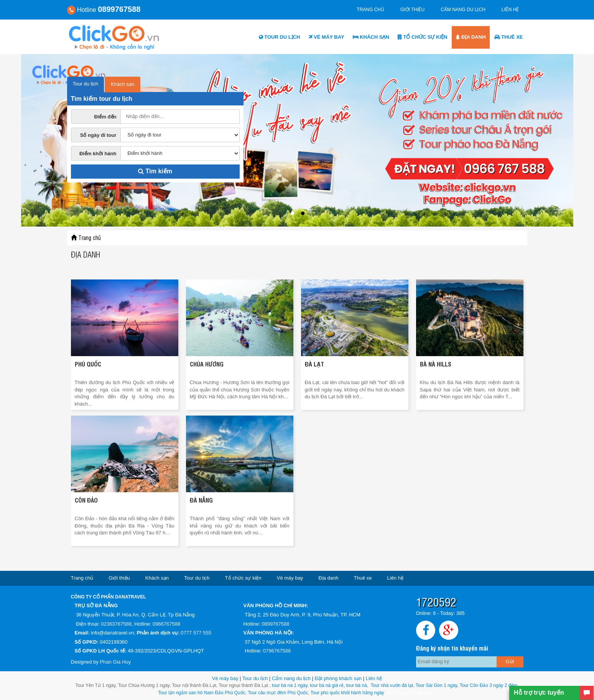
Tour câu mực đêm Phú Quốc (277, 693)
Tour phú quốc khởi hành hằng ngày (347, 693)
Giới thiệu (412, 10)
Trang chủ (370, 10)
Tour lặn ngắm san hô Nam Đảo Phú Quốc (202, 693)
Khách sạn (371, 37)
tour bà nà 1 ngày (290, 685)
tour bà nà (357, 685)
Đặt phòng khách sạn (338, 678)
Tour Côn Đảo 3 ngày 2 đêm (488, 685)
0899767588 (275, 624)
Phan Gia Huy (115, 662)
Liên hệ (510, 10)
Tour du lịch (280, 37)
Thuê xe (509, 37)
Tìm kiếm (155, 171)
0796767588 (277, 651)
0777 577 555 (196, 633)
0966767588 (166, 624)
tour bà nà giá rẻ (327, 685)
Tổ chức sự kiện (423, 37)
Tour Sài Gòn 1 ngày (437, 685)
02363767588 (116, 624)
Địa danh (471, 37)
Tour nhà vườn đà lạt (392, 685)
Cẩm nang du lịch (463, 10)
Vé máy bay (327, 37)
